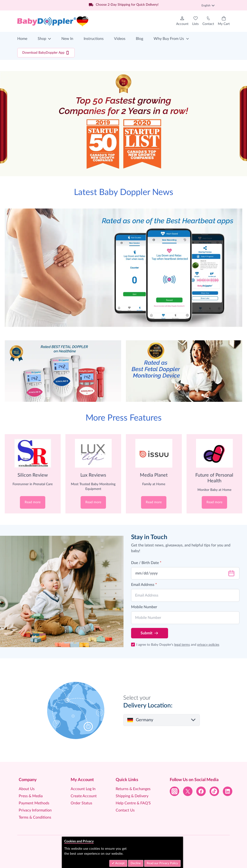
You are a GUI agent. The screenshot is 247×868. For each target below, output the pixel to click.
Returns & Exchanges (133, 789)
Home (22, 39)
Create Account (84, 796)
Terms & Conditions (35, 817)
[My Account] (182, 21)
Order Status (81, 803)
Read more (33, 502)
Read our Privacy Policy (162, 863)
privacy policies (208, 645)
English (208, 5)
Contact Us (125, 810)
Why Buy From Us (169, 39)
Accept (120, 863)
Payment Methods (34, 803)
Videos (120, 39)
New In (67, 39)
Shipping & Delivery (132, 796)
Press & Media (31, 796)
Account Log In (83, 789)
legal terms (182, 645)
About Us (27, 789)
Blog (140, 39)
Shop (42, 39)
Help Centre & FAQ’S (133, 803)
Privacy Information (35, 810)
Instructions (94, 39)
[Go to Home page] (53, 21)
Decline (136, 863)
